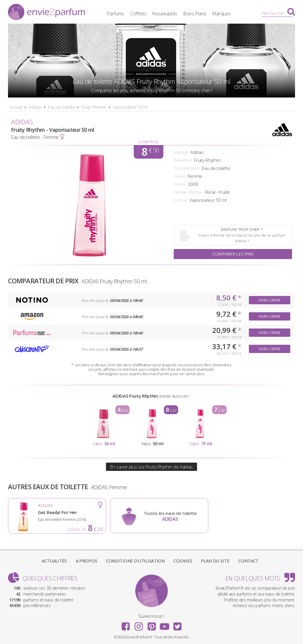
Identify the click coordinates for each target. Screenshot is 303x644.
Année (180, 184)
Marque (181, 152)
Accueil (16, 107)
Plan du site (215, 561)
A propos (87, 561)
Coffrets (143, 13)
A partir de (148, 142)
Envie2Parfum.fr (46, 13)
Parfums (120, 13)
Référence (183, 160)
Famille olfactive (188, 192)
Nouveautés (170, 13)
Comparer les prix (233, 254)
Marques (226, 13)
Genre (179, 176)
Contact (248, 561)
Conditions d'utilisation (135, 561)
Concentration (187, 168)
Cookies (183, 561)
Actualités (54, 561)
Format (180, 200)
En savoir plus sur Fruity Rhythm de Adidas (151, 467)
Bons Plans (200, 13)
